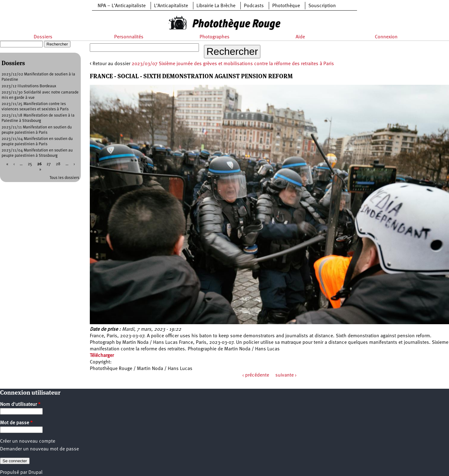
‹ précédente (256, 375)
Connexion (386, 37)
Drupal (35, 473)
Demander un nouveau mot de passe (39, 449)
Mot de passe (16, 423)
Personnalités (129, 37)
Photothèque (286, 6)
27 (49, 164)
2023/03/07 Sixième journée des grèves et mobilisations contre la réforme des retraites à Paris (233, 64)
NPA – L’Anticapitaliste (122, 6)
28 (58, 164)
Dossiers (43, 37)
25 (30, 164)
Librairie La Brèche (216, 6)
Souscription (322, 6)
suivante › (286, 375)
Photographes (215, 37)
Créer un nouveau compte (28, 441)
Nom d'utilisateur (20, 405)
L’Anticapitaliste (171, 6)
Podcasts (254, 6)
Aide (300, 37)
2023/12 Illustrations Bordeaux (29, 86)
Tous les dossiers (64, 178)
